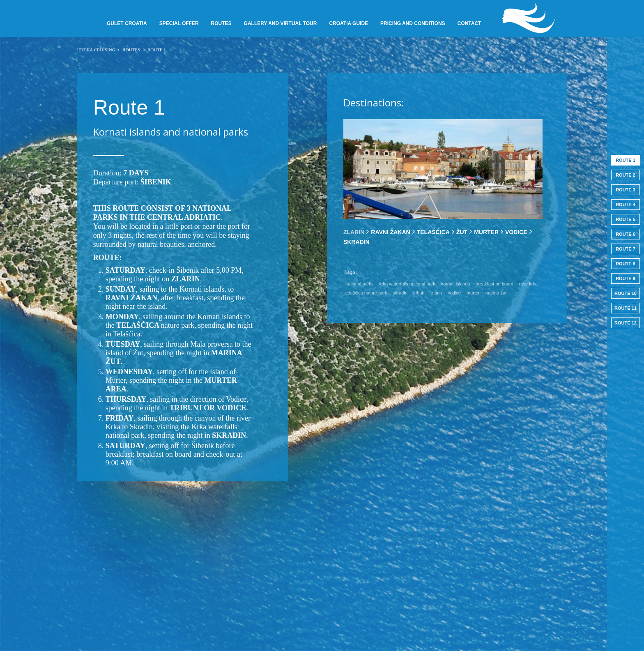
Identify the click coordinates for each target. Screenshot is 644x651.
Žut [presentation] (462, 232)
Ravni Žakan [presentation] (390, 232)
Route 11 (626, 308)
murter (473, 293)
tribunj (419, 293)
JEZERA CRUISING (96, 50)
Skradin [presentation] (356, 242)
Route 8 (626, 264)
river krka (528, 284)
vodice (454, 293)
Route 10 (626, 293)
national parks (360, 284)
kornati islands (455, 284)
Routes (131, 50)
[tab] (354, 232)
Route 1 (626, 160)
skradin (400, 293)
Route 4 (626, 205)
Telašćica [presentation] (433, 232)
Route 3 (626, 190)
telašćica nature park (366, 293)
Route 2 (626, 175)
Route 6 (626, 234)
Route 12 (626, 323)
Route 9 (626, 278)
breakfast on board (494, 284)
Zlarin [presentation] (354, 232)
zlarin (437, 293)
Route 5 (626, 219)
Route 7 (626, 249)
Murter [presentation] (486, 232)
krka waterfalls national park (407, 284)
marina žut (496, 293)
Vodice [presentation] (516, 232)
